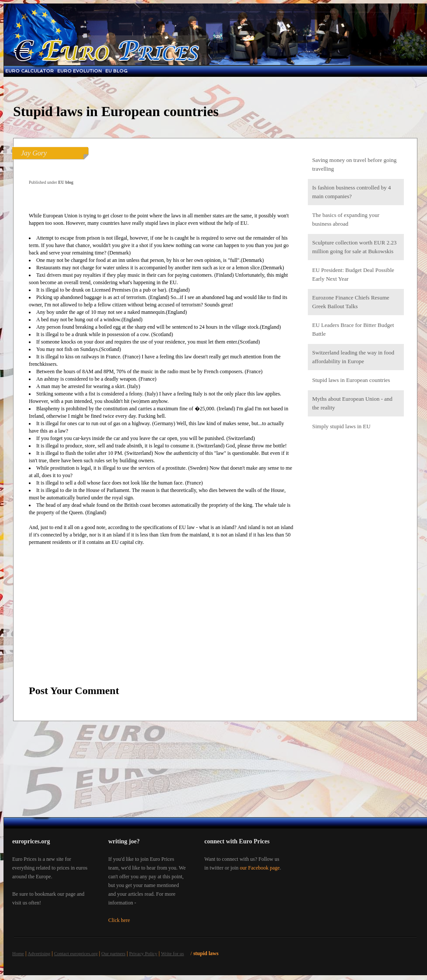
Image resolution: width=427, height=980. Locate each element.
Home (18, 953)
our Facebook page (260, 868)
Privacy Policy (143, 953)
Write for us (173, 953)
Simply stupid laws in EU (341, 426)
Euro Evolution (79, 71)
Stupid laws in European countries (351, 380)
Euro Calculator (29, 71)
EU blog (116, 71)
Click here (119, 920)
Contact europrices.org (76, 953)
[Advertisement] (356, 575)
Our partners (113, 953)
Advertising (39, 953)
